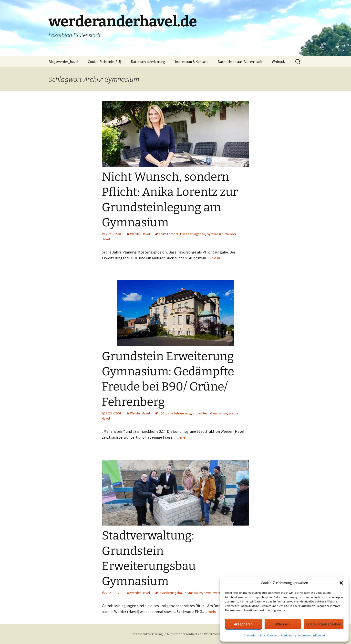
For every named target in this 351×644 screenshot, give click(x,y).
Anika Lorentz (169, 234)
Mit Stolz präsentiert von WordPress (194, 634)
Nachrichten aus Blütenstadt (240, 62)
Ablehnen (283, 624)
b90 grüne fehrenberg (175, 413)
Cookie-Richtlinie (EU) (104, 62)
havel (208, 593)
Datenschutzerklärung (282, 635)
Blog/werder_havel (63, 62)
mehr (216, 258)
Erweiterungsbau (193, 234)
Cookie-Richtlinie (254, 635)
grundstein (201, 413)
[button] (341, 583)
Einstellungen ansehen (324, 624)
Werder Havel (140, 234)
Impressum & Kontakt (312, 635)
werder (219, 593)
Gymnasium (215, 234)
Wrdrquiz (279, 62)
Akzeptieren (243, 624)
